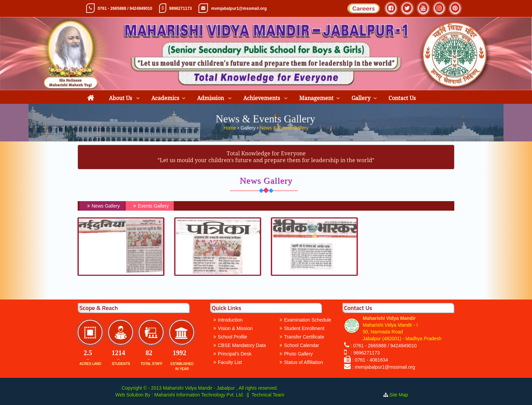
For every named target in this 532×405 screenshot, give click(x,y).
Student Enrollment (304, 328)
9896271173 (181, 8)
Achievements (262, 98)
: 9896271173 (364, 353)
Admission (211, 98)
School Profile (232, 337)
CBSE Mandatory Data (242, 345)
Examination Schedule (308, 320)
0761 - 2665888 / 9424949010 (125, 8)
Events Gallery (150, 206)
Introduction (230, 320)
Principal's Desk (235, 354)
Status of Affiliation (303, 362)
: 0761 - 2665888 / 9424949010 (384, 346)
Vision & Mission (235, 328)
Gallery (361, 98)
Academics (165, 98)
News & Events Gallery (284, 127)
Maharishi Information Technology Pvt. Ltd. (198, 395)
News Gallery (103, 206)
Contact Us (402, 98)
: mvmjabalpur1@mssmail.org (384, 367)
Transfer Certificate (304, 337)
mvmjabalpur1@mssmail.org (239, 8)
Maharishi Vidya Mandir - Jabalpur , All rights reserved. (220, 388)
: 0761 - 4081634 (370, 360)
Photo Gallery (298, 354)
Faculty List (230, 362)
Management (316, 98)
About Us (121, 98)
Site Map (402, 395)
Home (231, 127)
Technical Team (268, 395)
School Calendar (302, 345)
